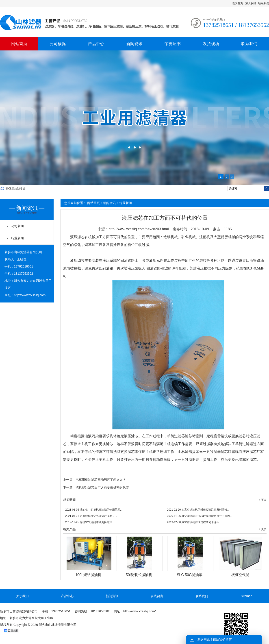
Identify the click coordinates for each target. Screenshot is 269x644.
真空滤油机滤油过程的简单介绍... (194, 522)
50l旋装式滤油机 (139, 575)
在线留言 (157, 596)
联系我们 (264, 3)
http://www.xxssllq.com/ (30, 295)
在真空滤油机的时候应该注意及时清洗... (198, 510)
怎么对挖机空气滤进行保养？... (91, 516)
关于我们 (22, 596)
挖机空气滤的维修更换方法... (90, 522)
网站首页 (19, 44)
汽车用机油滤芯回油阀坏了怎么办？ (101, 480)
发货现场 (211, 44)
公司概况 (58, 44)
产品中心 (96, 44)
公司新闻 (17, 226)
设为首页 (238, 3)
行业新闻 (126, 203)
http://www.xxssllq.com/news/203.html (139, 229)
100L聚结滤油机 (15, 189)
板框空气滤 (240, 575)
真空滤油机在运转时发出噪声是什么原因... (200, 516)
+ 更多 (263, 500)
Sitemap (246, 596)
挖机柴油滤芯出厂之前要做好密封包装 (102, 487)
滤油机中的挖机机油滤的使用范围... (94, 510)
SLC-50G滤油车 (190, 575)
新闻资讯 (134, 44)
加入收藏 (251, 3)
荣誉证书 (173, 44)
